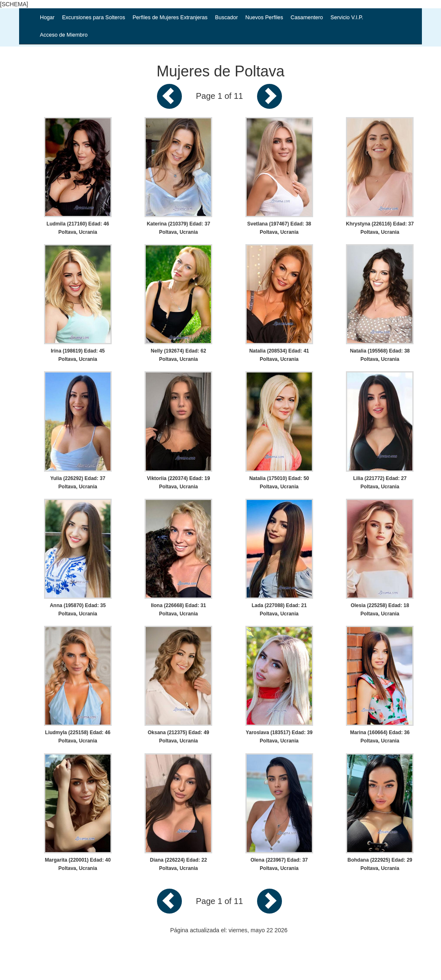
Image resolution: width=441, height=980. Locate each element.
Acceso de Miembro (64, 35)
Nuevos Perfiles (264, 17)
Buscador (227, 17)
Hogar (47, 17)
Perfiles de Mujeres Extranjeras (170, 17)
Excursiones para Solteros (93, 17)
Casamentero (307, 17)
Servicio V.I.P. (347, 17)
